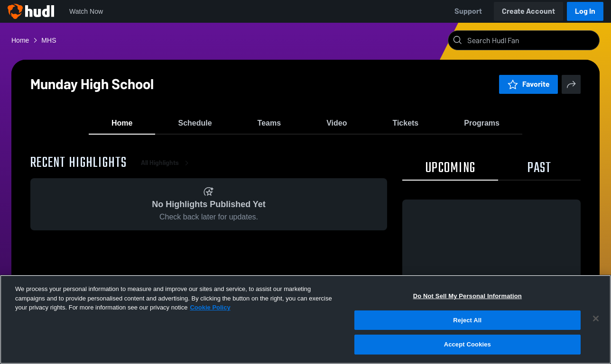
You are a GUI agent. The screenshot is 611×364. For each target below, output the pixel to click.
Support (468, 11)
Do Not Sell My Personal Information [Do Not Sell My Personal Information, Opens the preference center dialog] (468, 296)
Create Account (528, 11)
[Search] (531, 40)
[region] (305, 319)
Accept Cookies (468, 344)
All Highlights (167, 170)
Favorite (528, 84)
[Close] (596, 318)
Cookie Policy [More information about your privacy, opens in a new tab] (210, 307)
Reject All (467, 320)
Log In (585, 11)
